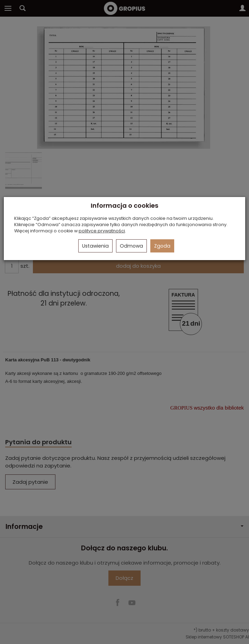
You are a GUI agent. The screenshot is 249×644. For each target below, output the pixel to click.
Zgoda (162, 246)
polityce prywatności (102, 231)
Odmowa (131, 246)
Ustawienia (95, 246)
